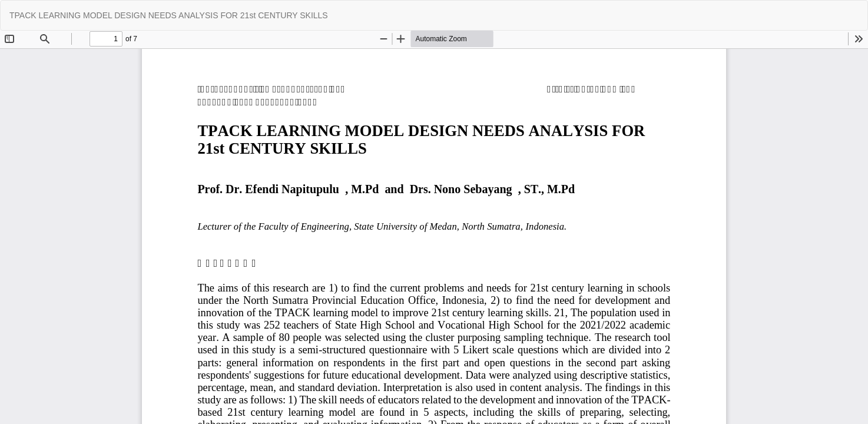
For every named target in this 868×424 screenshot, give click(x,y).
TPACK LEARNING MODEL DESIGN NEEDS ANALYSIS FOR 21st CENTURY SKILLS (169, 15)
